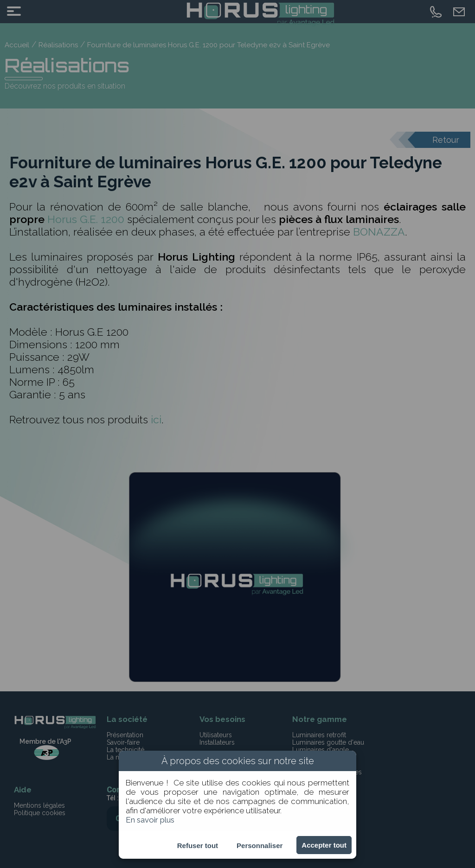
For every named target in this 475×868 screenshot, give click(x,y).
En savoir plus (150, 820)
